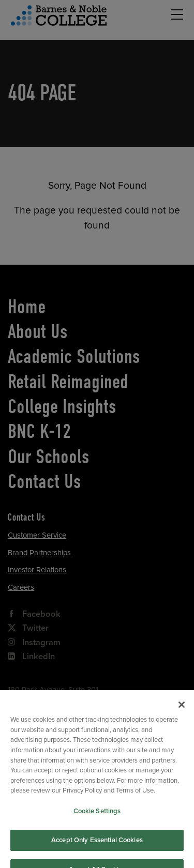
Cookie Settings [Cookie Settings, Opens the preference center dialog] (97, 818)
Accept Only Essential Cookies (97, 847)
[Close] (182, 712)
